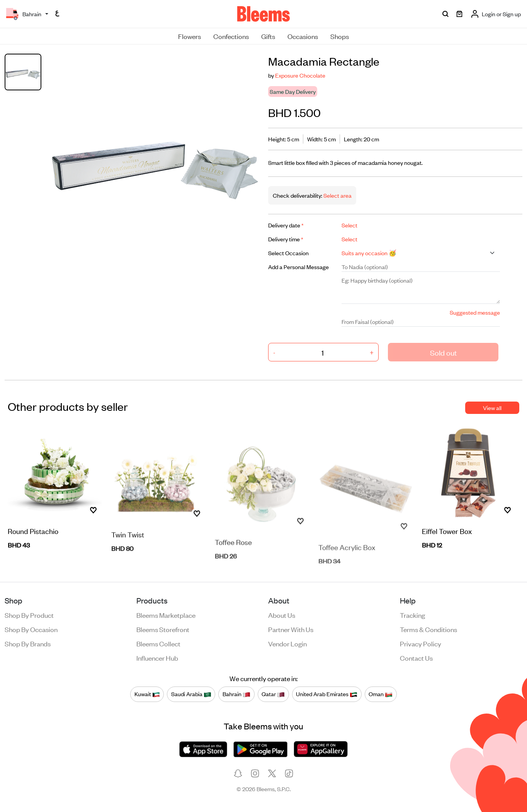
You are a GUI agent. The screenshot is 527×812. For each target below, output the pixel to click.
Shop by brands (28, 643)
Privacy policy (421, 643)
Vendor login (287, 643)
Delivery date (286, 225)
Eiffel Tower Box (447, 532)
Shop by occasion (31, 629)
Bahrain (236, 694)
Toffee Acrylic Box (347, 558)
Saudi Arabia (191, 694)
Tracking (412, 615)
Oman (381, 694)
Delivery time (286, 239)
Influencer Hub (157, 658)
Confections (231, 36)
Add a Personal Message (298, 267)
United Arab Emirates (327, 694)
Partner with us (291, 629)
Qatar (273, 694)
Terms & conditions (428, 629)
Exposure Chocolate (300, 75)
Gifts (268, 36)
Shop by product (29, 615)
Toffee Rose (233, 556)
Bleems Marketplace (166, 615)
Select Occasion (288, 253)
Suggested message (475, 312)
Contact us (416, 658)
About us (282, 615)
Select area (337, 195)
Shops (340, 36)
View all (492, 408)
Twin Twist (128, 548)
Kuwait (147, 694)
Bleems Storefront (163, 629)
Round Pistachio (33, 532)
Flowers (190, 36)
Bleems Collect (158, 643)
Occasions (303, 36)
